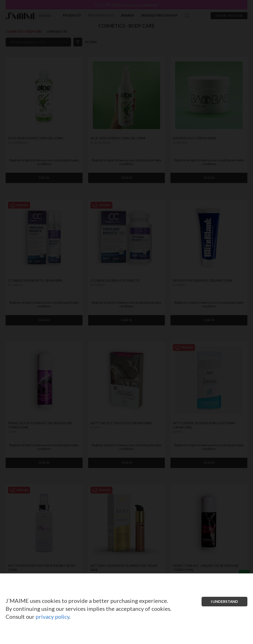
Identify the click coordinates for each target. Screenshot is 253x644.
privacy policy (52, 617)
